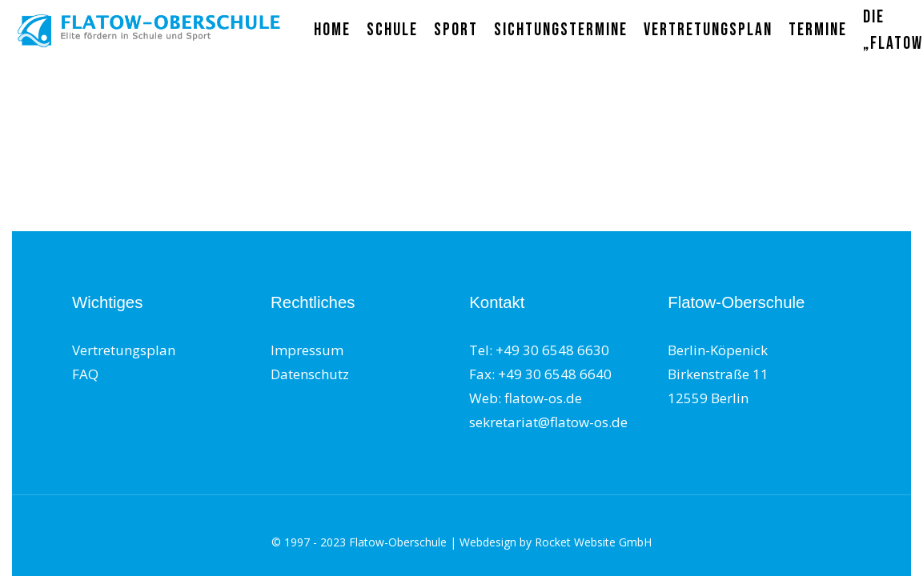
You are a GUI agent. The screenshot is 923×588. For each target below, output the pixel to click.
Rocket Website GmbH (593, 542)
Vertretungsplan (124, 350)
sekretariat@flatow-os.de (548, 422)
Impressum (307, 350)
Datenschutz (310, 374)
